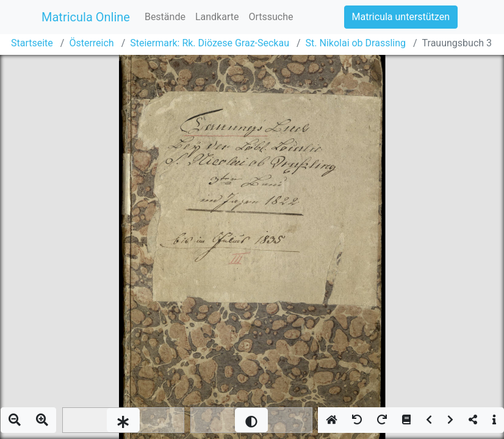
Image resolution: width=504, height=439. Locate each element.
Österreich (91, 43)
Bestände (165, 17)
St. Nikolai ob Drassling (356, 43)
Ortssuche (271, 17)
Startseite (32, 43)
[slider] (123, 420)
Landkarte (217, 17)
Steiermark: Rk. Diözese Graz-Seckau (210, 43)
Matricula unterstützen (401, 17)
